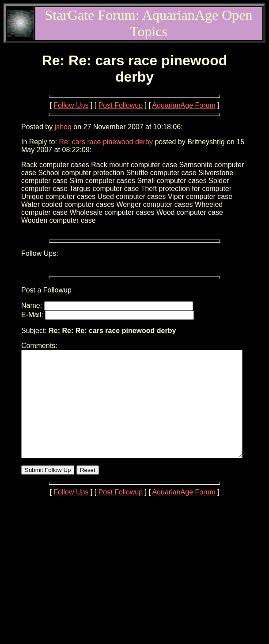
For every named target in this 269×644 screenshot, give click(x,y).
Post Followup (121, 105)
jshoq (63, 127)
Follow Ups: (40, 253)
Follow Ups (71, 105)
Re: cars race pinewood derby (106, 142)
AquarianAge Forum (184, 105)
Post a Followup (46, 290)
